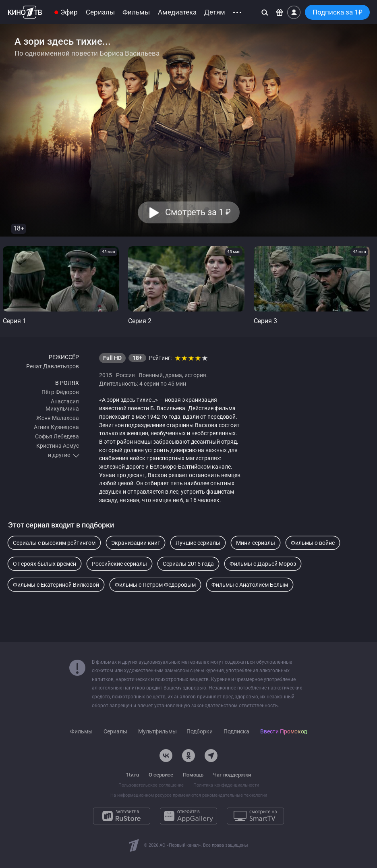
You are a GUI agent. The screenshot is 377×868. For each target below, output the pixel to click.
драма (174, 375)
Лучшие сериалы (198, 543)
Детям (215, 12)
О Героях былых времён (45, 564)
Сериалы (100, 12)
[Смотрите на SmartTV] (255, 816)
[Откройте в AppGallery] (188, 816)
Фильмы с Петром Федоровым (155, 585)
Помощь (193, 775)
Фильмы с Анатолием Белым (250, 585)
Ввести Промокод (284, 732)
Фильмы (136, 12)
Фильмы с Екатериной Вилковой (56, 585)
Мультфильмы (157, 732)
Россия (125, 375)
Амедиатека (177, 12)
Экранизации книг (136, 543)
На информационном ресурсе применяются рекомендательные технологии (189, 795)
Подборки (200, 732)
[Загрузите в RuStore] (122, 816)
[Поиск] (265, 12)
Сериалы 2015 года (188, 564)
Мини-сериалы (256, 543)
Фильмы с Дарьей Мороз (263, 564)
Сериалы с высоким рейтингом (54, 543)
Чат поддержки (232, 775)
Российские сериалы (119, 564)
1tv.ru (133, 775)
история (195, 375)
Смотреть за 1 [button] (198, 212)
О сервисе (161, 775)
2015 (106, 375)
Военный (151, 375)
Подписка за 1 (338, 12)
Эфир (69, 12)
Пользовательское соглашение (151, 785)
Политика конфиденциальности (226, 785)
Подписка (236, 732)
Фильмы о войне (313, 543)
